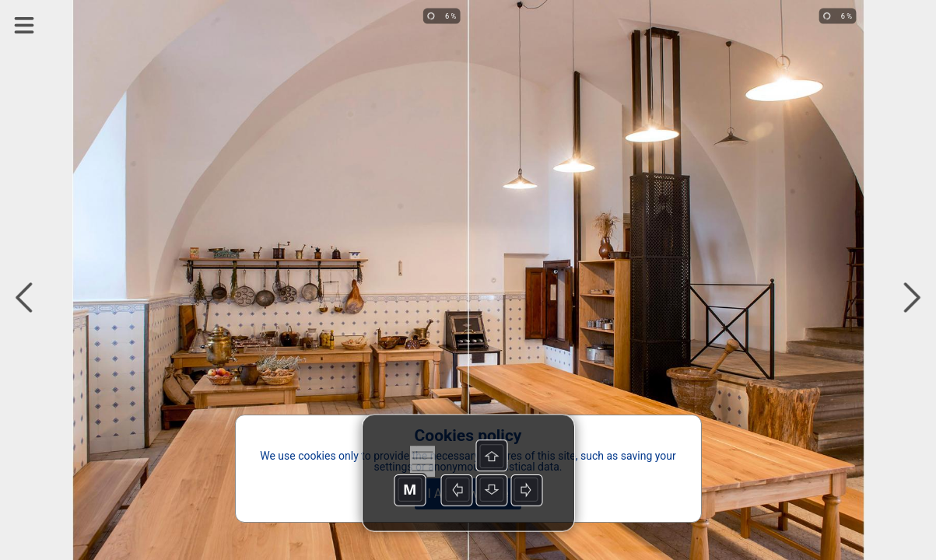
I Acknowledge (468, 493)
